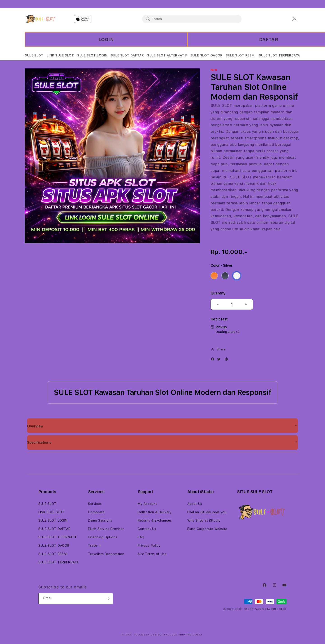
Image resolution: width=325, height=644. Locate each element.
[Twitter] (220, 360)
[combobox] (192, 19)
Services (95, 504)
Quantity (218, 293)
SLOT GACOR (244, 609)
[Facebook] (214, 360)
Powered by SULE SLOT (270, 609)
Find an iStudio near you (207, 512)
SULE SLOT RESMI (53, 554)
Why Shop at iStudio (204, 520)
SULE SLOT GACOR (54, 546)
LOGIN (106, 40)
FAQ (141, 537)
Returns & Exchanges (155, 520)
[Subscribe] (108, 599)
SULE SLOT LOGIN (53, 520)
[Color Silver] (237, 276)
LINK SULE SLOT (51, 512)
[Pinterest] (227, 360)
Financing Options (103, 537)
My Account (147, 504)
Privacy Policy (149, 546)
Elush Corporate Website (207, 529)
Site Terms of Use (152, 554)
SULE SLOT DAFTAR (55, 529)
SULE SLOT (221, 106)
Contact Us (147, 529)
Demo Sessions (100, 520)
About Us (195, 504)
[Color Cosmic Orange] (214, 276)
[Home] (41, 19)
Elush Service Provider (106, 529)
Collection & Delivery (155, 512)
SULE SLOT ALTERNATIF (58, 537)
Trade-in (95, 546)
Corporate (96, 512)
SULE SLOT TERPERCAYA (59, 562)
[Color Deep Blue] (225, 276)
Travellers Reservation (106, 554)
